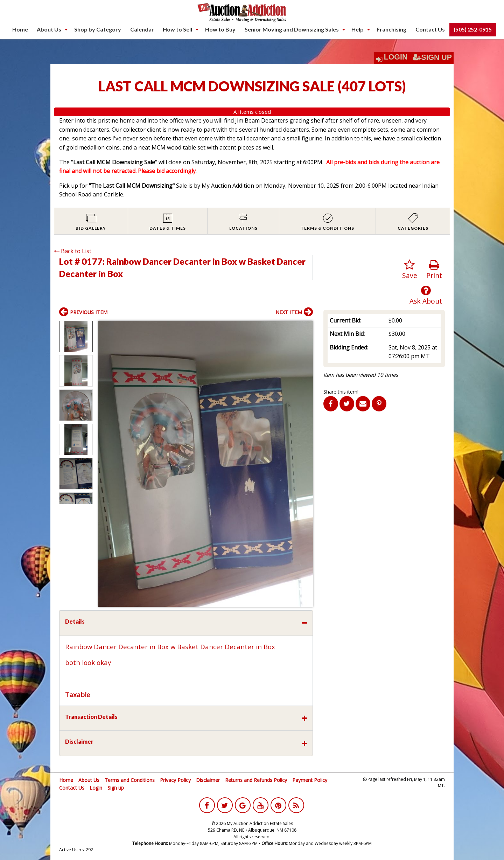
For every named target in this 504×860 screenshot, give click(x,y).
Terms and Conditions (130, 780)
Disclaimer (208, 780)
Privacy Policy (175, 780)
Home (20, 29)
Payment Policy (310, 780)
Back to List (73, 251)
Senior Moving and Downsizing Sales (292, 29)
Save (410, 270)
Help (358, 29)
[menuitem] (20, 29)
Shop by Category (98, 29)
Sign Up (432, 57)
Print (434, 270)
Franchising (391, 29)
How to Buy (220, 29)
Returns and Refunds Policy (256, 780)
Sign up (116, 788)
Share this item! (341, 392)
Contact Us (430, 29)
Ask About (426, 295)
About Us (49, 29)
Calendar (142, 29)
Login (396, 57)
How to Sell (177, 29)
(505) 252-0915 (473, 29)
